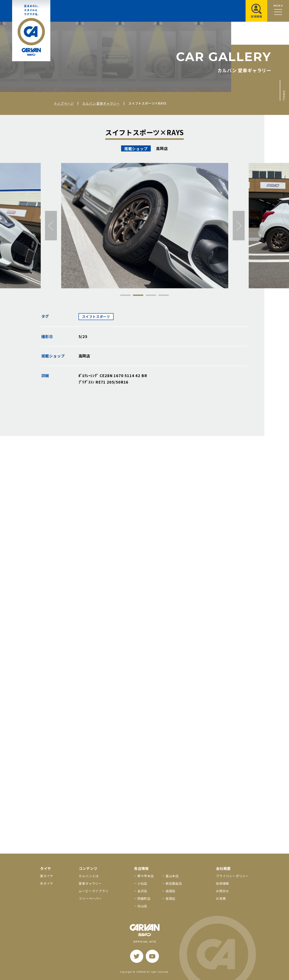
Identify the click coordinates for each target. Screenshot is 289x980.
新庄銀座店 (174, 883)
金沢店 (142, 891)
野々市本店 (146, 876)
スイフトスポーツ (96, 316)
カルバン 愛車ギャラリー (101, 103)
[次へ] (239, 226)
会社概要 (223, 868)
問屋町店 (144, 898)
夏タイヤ (47, 876)
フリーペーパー (90, 898)
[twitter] (137, 956)
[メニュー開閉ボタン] (278, 11)
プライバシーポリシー (232, 876)
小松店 (142, 883)
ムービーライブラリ (94, 891)
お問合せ (222, 891)
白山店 (142, 906)
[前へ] (51, 226)
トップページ (64, 103)
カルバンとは (89, 876)
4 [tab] (164, 295)
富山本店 (172, 876)
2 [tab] (138, 295)
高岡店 (170, 891)
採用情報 (222, 883)
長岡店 (170, 898)
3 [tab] (151, 295)
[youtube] (152, 956)
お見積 (221, 898)
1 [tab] (125, 295)
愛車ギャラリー (90, 883)
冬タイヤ (47, 883)
